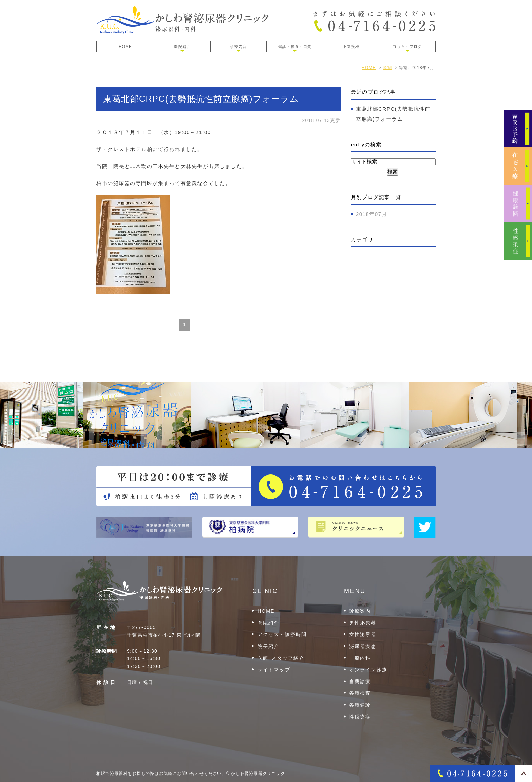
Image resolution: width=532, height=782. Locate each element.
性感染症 (360, 717)
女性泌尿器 (363, 634)
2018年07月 (372, 214)
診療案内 (360, 611)
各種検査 (360, 693)
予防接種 (351, 46)
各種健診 (360, 705)
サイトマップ (274, 670)
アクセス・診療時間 (282, 634)
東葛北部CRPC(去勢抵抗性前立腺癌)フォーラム (201, 99)
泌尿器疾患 (363, 646)
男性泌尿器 (363, 623)
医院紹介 (268, 623)
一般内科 (360, 658)
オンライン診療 (368, 670)
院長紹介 (268, 646)
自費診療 (360, 682)
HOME (125, 46)
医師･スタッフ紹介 (281, 658)
